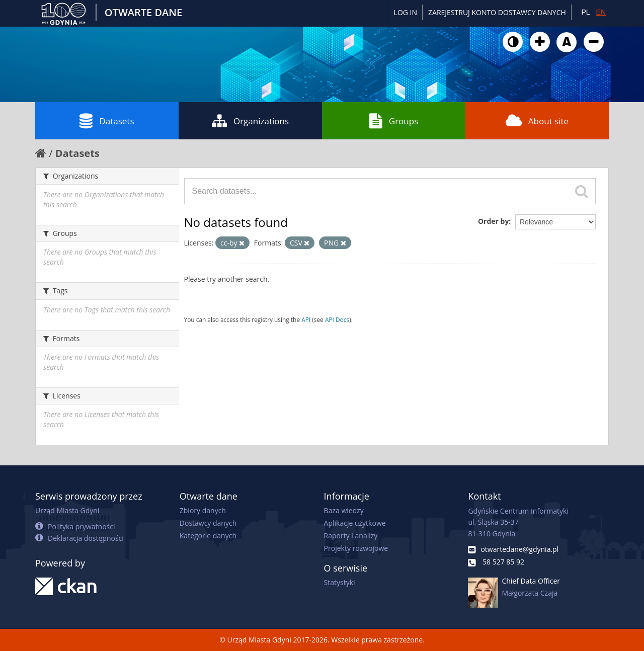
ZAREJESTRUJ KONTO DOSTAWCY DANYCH (497, 12)
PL (585, 12)
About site (537, 121)
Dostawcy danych (208, 523)
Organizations (250, 121)
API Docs (337, 319)
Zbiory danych (203, 510)
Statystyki (340, 582)
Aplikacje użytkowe (355, 523)
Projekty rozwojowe (356, 548)
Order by (493, 221)
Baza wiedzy (344, 510)
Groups (394, 121)
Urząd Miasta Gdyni (67, 510)
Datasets (107, 121)
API (306, 319)
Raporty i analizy (351, 536)
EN (601, 12)
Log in (406, 12)
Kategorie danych (208, 536)
